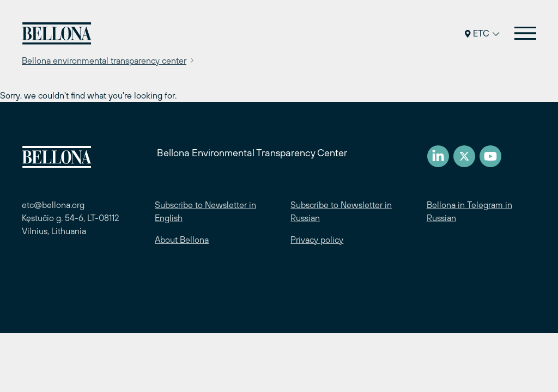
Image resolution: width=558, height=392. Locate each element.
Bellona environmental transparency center (104, 60)
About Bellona (182, 240)
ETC (482, 33)
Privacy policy (317, 240)
